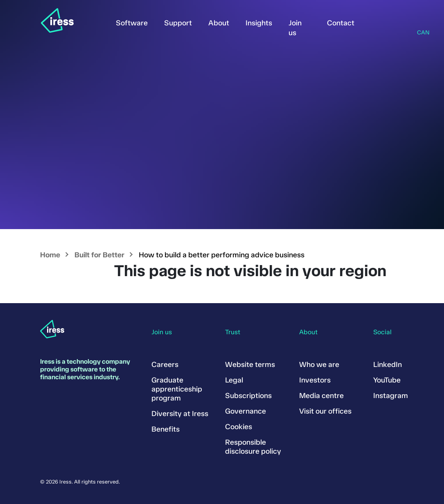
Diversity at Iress (180, 414)
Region (420, 22)
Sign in (375, 21)
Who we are (319, 364)
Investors (315, 380)
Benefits (166, 429)
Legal (234, 380)
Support (178, 23)
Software (132, 23)
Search (397, 21)
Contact (341, 23)
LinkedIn (388, 364)
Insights (259, 23)
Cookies (239, 427)
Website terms (250, 364)
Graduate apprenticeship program (177, 389)
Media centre (321, 396)
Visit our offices (325, 411)
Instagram (391, 396)
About (219, 23)
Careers (165, 364)
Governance (246, 411)
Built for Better (99, 255)
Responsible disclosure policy (253, 447)
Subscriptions (248, 396)
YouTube (387, 380)
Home (50, 255)
